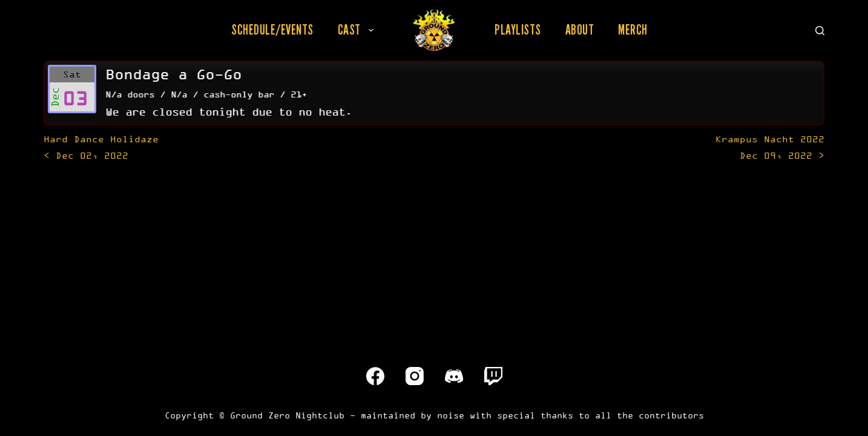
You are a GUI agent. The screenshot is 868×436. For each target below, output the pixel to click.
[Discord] (454, 376)
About (580, 30)
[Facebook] (375, 376)
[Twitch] (493, 376)
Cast (358, 30)
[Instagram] (415, 376)
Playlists (518, 30)
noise (451, 415)
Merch (633, 30)
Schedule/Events (272, 30)
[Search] (820, 31)
